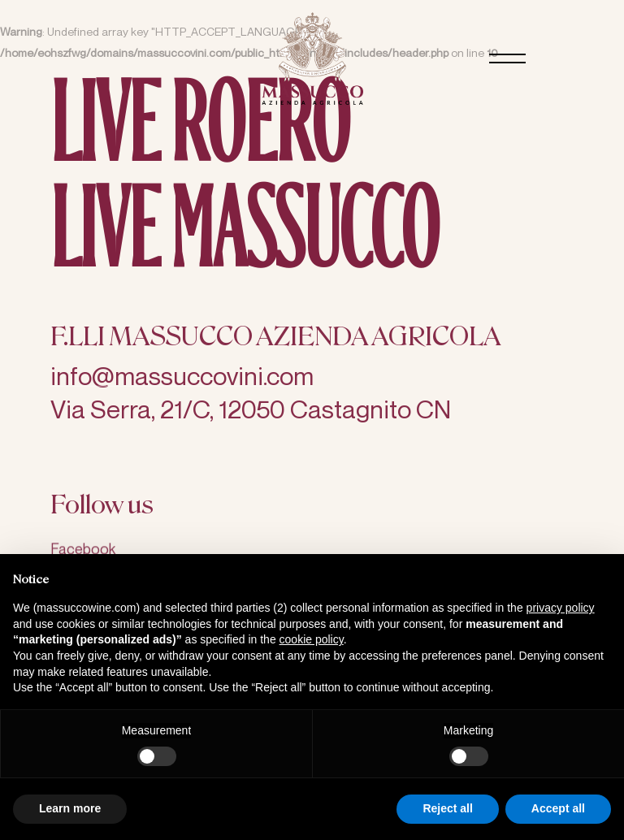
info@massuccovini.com (182, 378)
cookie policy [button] (312, 639)
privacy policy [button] (561, 608)
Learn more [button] (70, 808)
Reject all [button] (447, 808)
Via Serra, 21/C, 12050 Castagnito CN (251, 411)
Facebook (83, 553)
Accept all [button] (558, 808)
